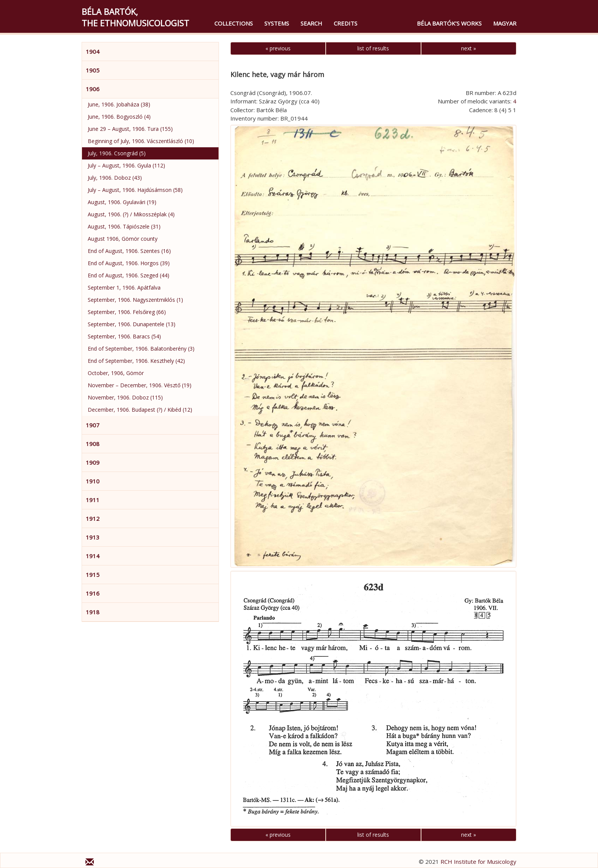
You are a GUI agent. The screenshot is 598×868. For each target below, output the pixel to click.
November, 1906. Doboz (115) (125, 397)
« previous (278, 48)
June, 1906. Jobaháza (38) (119, 104)
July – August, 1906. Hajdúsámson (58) (135, 190)
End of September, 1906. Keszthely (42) (136, 361)
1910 (93, 481)
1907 (93, 425)
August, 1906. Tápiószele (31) (124, 226)
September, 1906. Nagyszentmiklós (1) (135, 300)
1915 (93, 575)
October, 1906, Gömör (116, 373)
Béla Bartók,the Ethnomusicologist (135, 17)
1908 (93, 444)
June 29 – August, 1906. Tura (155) (130, 129)
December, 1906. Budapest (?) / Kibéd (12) (140, 410)
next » (469, 48)
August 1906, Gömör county (123, 239)
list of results (373, 48)
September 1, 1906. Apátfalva (124, 287)
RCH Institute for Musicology (478, 862)
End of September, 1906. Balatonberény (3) (141, 349)
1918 (93, 612)
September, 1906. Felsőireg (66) (127, 312)
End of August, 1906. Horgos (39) (129, 263)
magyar (505, 23)
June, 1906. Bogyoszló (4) (119, 117)
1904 (93, 52)
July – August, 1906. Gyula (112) (126, 165)
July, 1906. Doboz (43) (115, 178)
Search (311, 23)
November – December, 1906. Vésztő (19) (140, 385)
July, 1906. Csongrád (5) (117, 153)
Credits (346, 23)
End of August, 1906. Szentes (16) (129, 251)
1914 (93, 556)
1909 (93, 462)
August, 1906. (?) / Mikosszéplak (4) (131, 214)
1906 (93, 89)
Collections (234, 23)
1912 (93, 519)
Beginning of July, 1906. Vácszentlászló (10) (141, 141)
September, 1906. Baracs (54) (124, 336)
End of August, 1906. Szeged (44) (129, 275)
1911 (93, 500)
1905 (93, 70)
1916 (93, 593)
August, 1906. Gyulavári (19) (122, 202)
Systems (277, 23)
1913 (93, 537)
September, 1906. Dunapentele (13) (132, 324)
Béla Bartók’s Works (449, 23)
